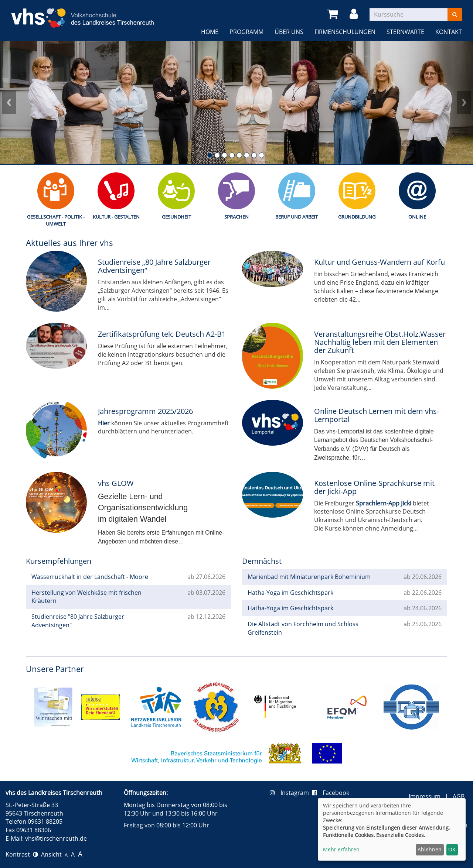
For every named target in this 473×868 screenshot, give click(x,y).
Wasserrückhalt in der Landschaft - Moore (90, 577)
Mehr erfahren (341, 849)
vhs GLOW (116, 483)
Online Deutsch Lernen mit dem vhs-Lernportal (377, 415)
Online (417, 217)
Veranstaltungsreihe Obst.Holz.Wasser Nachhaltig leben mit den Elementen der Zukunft (380, 342)
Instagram (291, 793)
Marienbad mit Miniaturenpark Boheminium (309, 577)
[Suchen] (455, 14)
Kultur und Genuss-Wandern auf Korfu (380, 262)
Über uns (289, 32)
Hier (104, 423)
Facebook (331, 793)
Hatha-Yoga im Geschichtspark (290, 593)
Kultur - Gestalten (116, 217)
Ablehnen (430, 849)
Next (464, 103)
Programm (246, 32)
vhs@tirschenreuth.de (56, 838)
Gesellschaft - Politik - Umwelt (56, 220)
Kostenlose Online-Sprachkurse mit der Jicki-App (374, 487)
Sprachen (236, 217)
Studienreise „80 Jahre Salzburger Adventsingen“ (154, 266)
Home (210, 32)
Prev (9, 103)
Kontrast (22, 854)
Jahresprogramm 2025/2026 (145, 411)
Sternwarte (405, 32)
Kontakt (449, 32)
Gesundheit (176, 217)
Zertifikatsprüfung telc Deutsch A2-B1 (162, 334)
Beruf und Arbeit (297, 217)
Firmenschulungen (345, 32)
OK (452, 849)
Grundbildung (357, 217)
